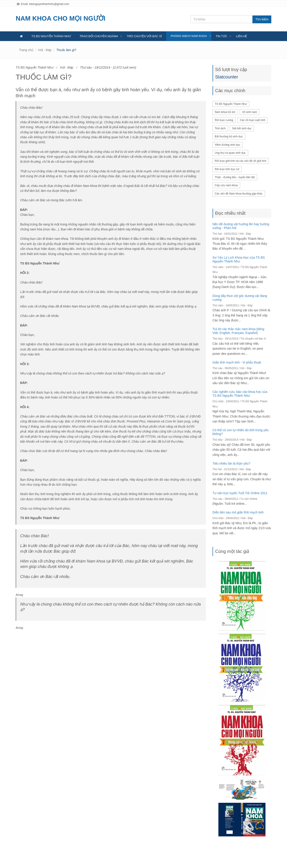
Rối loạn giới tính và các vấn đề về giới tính (241, 161)
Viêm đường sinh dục (228, 145)
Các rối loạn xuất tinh (253, 120)
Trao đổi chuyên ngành (99, 36)
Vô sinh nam (250, 112)
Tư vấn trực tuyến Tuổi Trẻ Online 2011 (240, 493)
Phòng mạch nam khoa (189, 36)
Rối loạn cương (224, 120)
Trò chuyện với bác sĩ (144, 36)
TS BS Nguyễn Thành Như (51, 36)
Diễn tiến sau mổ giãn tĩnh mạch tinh (238, 512)
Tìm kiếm (262, 19)
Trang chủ (26, 50)
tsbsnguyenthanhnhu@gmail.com (49, 4)
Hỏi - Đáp (45, 50)
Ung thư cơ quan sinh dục (230, 153)
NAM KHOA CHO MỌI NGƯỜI (61, 18)
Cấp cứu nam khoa (226, 185)
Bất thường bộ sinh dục (229, 136)
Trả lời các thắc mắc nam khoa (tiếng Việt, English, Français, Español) (238, 331)
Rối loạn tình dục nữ (227, 169)
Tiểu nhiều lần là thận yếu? (232, 463)
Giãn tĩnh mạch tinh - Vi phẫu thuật (237, 362)
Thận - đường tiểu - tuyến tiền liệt (235, 177)
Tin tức (222, 36)
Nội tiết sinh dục (242, 128)
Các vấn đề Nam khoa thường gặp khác (239, 194)
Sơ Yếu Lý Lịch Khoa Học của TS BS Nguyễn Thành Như (239, 259)
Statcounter (227, 77)
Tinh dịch (220, 128)
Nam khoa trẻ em (225, 112)
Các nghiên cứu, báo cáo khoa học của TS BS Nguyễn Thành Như (240, 394)
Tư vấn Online (249, 499)
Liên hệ (241, 36)
